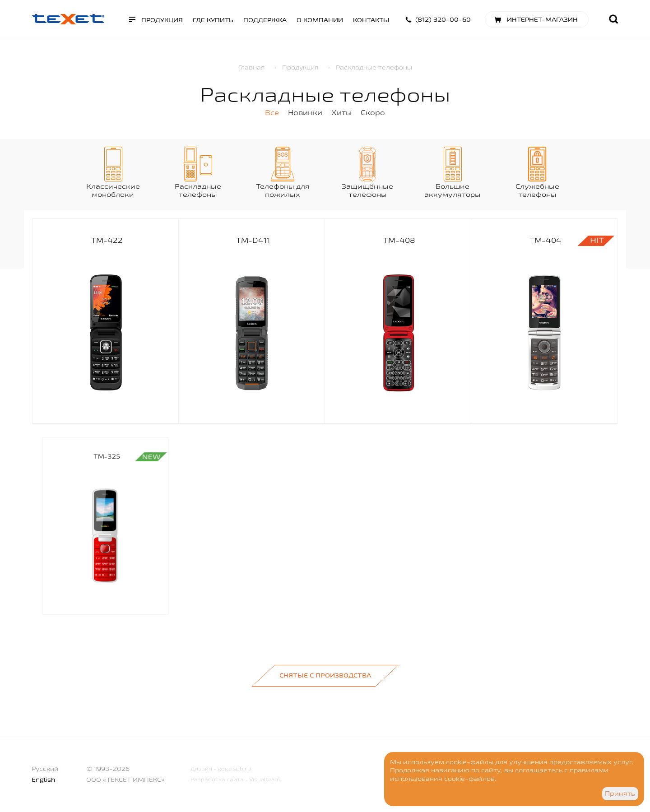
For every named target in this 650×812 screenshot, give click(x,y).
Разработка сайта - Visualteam (235, 779)
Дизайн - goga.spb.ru (221, 768)
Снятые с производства (325, 675)
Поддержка (265, 20)
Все (272, 112)
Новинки (305, 112)
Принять (620, 793)
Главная (252, 67)
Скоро (373, 112)
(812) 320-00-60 (443, 19)
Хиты (341, 112)
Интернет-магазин (542, 19)
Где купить (213, 20)
